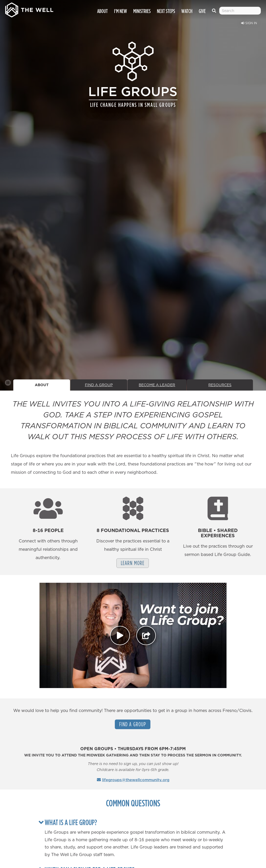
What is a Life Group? (71, 822)
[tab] (136, 822)
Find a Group (133, 724)
